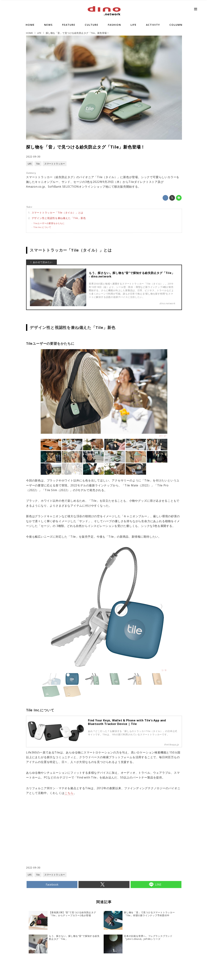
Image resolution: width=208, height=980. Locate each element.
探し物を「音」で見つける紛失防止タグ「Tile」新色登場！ (86, 147)
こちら (69, 793)
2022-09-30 (33, 157)
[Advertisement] (65, 837)
